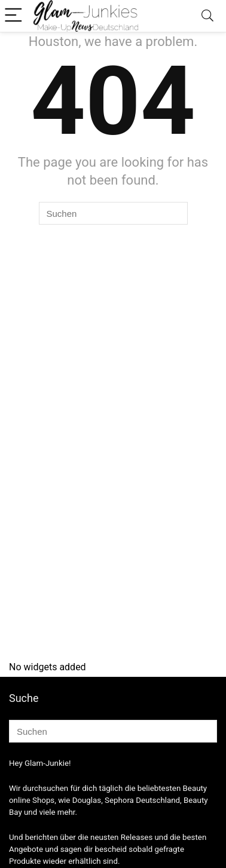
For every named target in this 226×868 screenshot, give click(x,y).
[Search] (207, 16)
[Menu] (14, 16)
